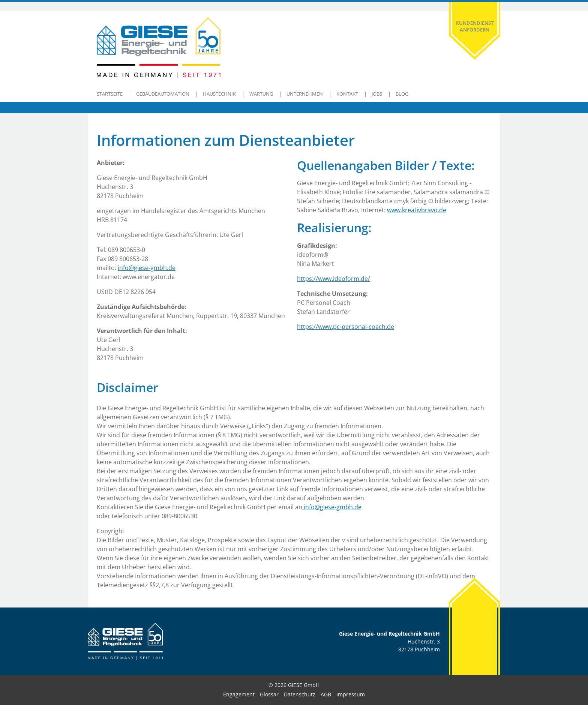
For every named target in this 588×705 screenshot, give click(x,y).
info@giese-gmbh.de (147, 268)
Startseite (110, 94)
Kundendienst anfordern (475, 26)
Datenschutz (300, 694)
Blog (402, 94)
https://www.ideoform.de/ (334, 279)
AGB (326, 694)
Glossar (269, 694)
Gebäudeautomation (163, 94)
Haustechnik (219, 94)
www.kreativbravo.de (417, 210)
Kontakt (347, 94)
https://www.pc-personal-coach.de (346, 327)
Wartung (261, 94)
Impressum (351, 694)
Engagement (239, 694)
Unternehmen (305, 94)
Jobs (377, 94)
